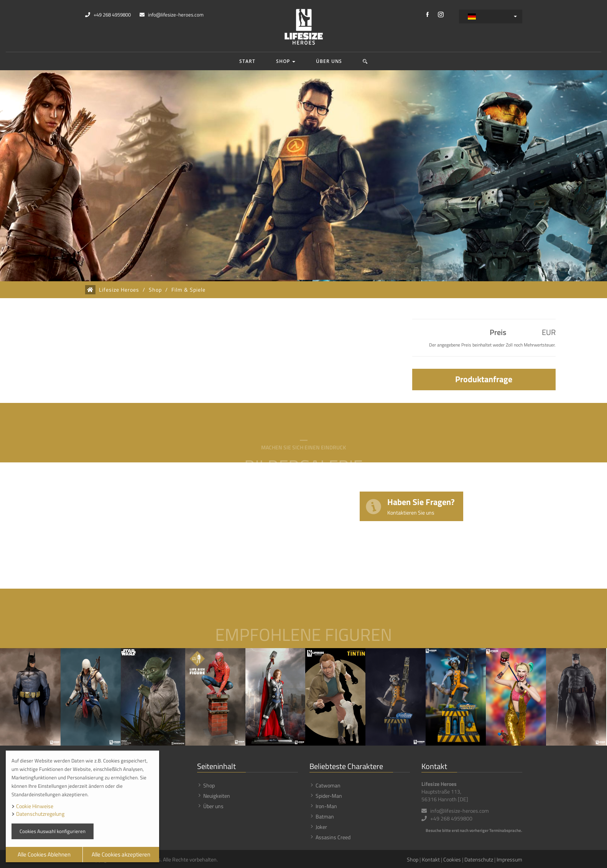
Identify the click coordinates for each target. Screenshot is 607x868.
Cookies (452, 859)
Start (247, 61)
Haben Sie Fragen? (421, 506)
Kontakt (431, 859)
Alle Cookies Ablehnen (44, 854)
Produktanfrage (484, 379)
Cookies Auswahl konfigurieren (53, 831)
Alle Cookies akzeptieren (121, 854)
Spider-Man (329, 796)
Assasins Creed (333, 837)
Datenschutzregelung (40, 814)
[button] (365, 61)
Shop (286, 61)
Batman (325, 816)
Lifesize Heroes (119, 290)
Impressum (509, 859)
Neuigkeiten (217, 796)
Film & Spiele (188, 290)
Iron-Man (326, 806)
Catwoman (328, 785)
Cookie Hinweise (35, 806)
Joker (321, 827)
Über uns (329, 61)
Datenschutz (479, 859)
